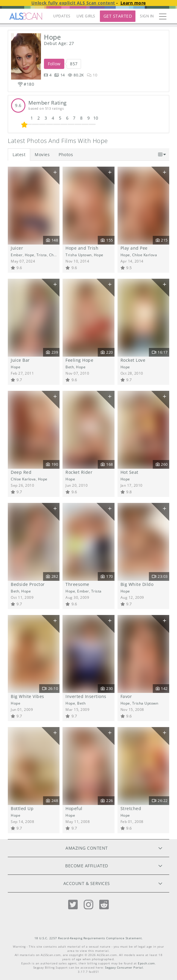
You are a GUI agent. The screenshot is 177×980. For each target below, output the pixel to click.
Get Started (118, 16)
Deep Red (21, 472)
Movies (42, 154)
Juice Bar (20, 360)
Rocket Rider (79, 472)
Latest (19, 154)
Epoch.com (146, 963)
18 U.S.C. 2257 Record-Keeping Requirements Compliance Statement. (89, 938)
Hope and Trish (82, 248)
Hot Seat (129, 472)
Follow (54, 64)
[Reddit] (104, 905)
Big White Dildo (137, 584)
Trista (42, 255)
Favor (126, 696)
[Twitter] (73, 905)
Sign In (147, 16)
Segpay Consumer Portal (124, 968)
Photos (66, 154)
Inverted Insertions (86, 696)
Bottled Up (22, 808)
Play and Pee (134, 248)
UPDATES (62, 16)
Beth (70, 367)
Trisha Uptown (79, 255)
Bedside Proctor (28, 584)
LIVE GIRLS (86, 16)
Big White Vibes (28, 696)
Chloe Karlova (145, 255)
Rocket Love (133, 360)
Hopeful (74, 808)
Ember (17, 255)
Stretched (131, 808)
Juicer (17, 248)
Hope (30, 255)
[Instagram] (89, 905)
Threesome (77, 584)
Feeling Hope (79, 360)
